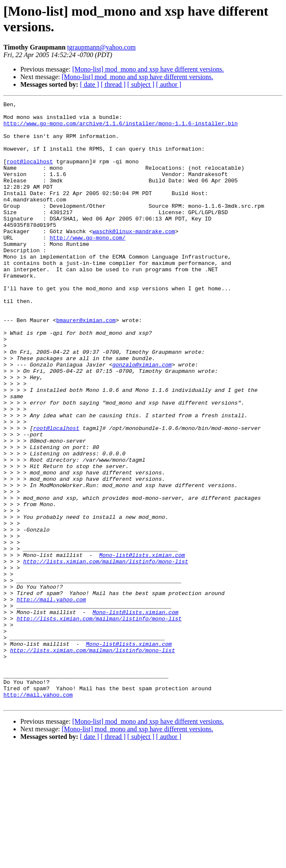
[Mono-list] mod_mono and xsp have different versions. (148, 69)
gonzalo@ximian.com (142, 418)
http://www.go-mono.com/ (87, 265)
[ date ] (89, 84)
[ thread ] (113, 84)
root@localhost (30, 174)
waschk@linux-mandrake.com (134, 258)
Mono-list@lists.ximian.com (142, 646)
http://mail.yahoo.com (51, 700)
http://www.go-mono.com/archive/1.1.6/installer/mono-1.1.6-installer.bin (121, 128)
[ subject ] (141, 84)
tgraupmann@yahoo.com (102, 47)
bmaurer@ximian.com (86, 364)
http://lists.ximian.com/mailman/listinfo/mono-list (106, 654)
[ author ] (169, 84)
